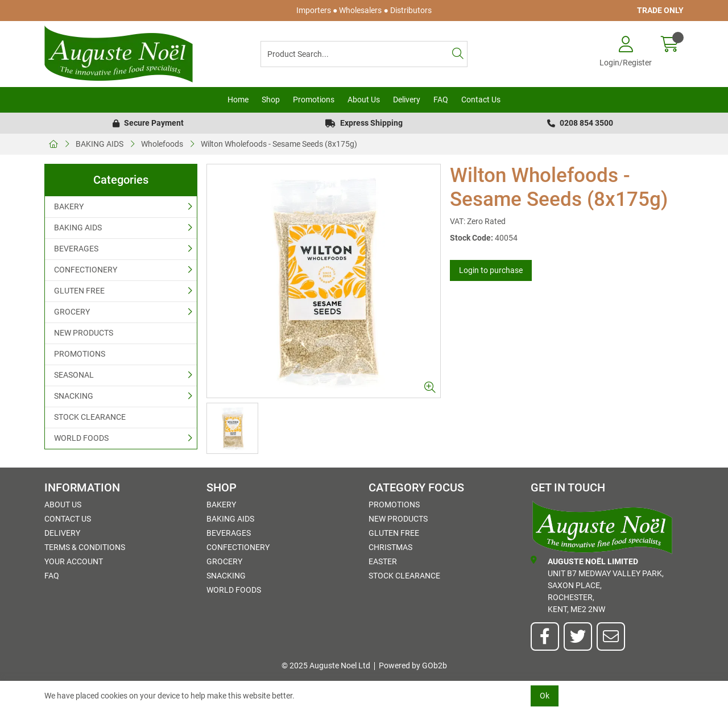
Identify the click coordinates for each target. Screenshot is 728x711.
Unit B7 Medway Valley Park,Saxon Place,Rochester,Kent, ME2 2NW (597, 585)
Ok (545, 696)
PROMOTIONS (80, 354)
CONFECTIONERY (86, 270)
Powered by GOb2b (413, 665)
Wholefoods (162, 144)
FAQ (441, 100)
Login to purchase (491, 270)
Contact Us (481, 100)
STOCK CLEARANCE (90, 417)
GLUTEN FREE (79, 291)
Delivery (407, 100)
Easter (383, 561)
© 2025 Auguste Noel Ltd (326, 665)
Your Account (74, 561)
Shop (271, 100)
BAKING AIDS (100, 144)
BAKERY (69, 206)
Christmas (390, 547)
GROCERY (72, 312)
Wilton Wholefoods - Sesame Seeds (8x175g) (279, 144)
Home (238, 100)
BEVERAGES (76, 249)
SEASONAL (74, 375)
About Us (364, 100)
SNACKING (74, 396)
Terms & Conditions (85, 547)
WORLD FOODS (81, 438)
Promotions (314, 100)
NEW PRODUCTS (84, 333)
